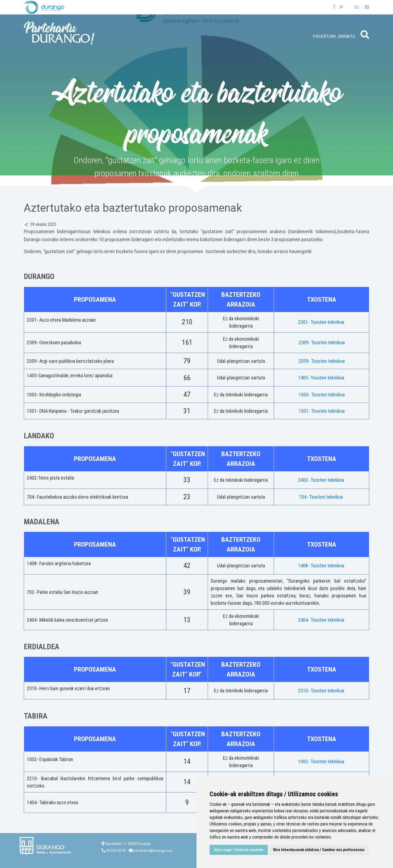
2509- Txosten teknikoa (322, 342)
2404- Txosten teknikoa (322, 620)
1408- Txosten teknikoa (322, 566)
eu (357, 7)
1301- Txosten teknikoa (322, 411)
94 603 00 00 (116, 851)
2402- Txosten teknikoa (322, 480)
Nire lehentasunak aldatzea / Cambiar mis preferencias (319, 850)
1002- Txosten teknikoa (322, 761)
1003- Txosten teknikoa (322, 395)
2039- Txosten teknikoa (322, 361)
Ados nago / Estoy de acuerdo (239, 850)
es (367, 7)
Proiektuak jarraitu (334, 36)
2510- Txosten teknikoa (322, 691)
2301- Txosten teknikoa (322, 322)
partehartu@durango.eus (153, 851)
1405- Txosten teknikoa (322, 378)
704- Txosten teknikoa (321, 497)
